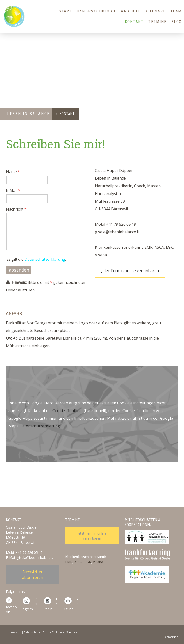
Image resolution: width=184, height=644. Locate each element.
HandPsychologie (97, 11)
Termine (157, 22)
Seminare (155, 11)
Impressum (14, 632)
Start (65, 11)
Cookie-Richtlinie (68, 411)
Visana (98, 562)
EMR (69, 562)
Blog (176, 22)
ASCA (78, 562)
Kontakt (134, 22)
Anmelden (171, 637)
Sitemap (72, 632)
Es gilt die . (36, 259)
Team (176, 11)
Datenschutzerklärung (45, 259)
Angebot (130, 11)
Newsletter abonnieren (33, 574)
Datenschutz (32, 632)
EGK (88, 562)
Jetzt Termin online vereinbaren (130, 271)
